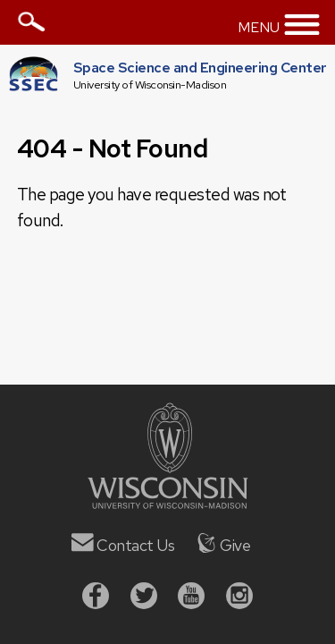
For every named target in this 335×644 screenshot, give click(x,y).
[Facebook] (96, 598)
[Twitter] (144, 598)
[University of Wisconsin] (168, 503)
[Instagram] (239, 598)
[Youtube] (191, 598)
